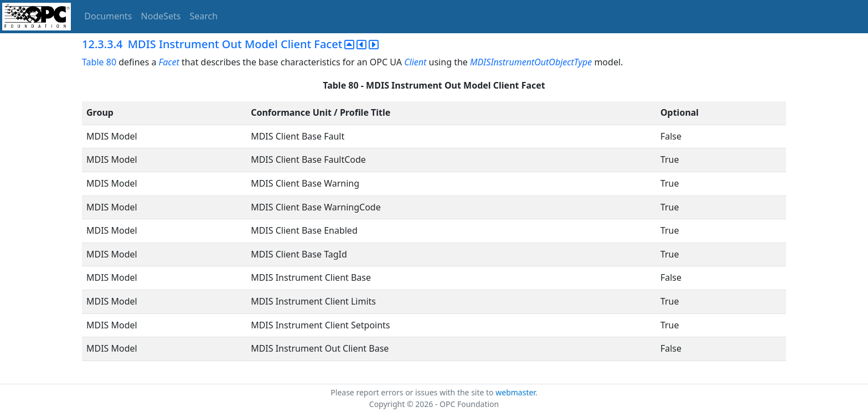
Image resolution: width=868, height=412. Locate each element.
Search (204, 16)
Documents (108, 16)
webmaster (515, 392)
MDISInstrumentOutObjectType (531, 62)
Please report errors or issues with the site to (413, 392)
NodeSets (161, 16)
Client (415, 62)
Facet (169, 62)
